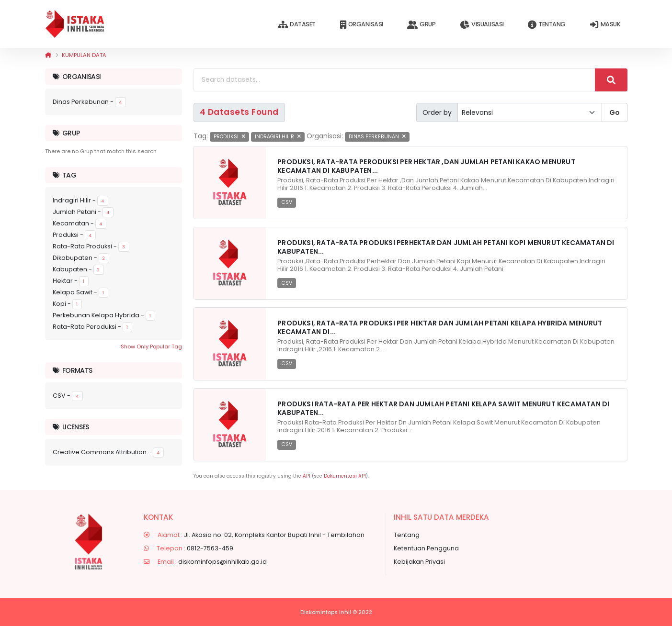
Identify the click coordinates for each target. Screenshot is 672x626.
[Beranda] (48, 55)
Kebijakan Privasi (419, 562)
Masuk (605, 25)
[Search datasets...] (394, 80)
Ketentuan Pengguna (426, 548)
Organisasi (362, 25)
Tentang (547, 25)
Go (615, 112)
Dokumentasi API (345, 476)
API (307, 476)
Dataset (297, 25)
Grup (421, 25)
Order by (437, 112)
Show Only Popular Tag (151, 347)
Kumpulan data (84, 55)
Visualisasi (482, 25)
